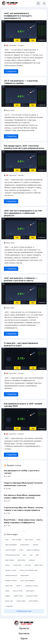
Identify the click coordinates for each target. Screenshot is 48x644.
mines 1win (17, 565)
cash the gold (10, 550)
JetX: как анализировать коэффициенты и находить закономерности (18, 16)
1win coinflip (17, 540)
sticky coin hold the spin (29, 570)
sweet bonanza (11, 575)
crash (21, 550)
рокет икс (9, 601)
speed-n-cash (11, 570)
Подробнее (11, 71)
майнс (8, 596)
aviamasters (25, 545)
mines (7, 565)
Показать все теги (24, 611)
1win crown (29, 540)
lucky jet (32, 560)
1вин (39, 540)
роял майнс (34, 601)
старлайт (9, 606)
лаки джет (30, 591)
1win (7, 540)
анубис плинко (11, 580)
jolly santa (21, 560)
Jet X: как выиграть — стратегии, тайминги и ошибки (21, 82)
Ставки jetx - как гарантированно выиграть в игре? (21, 344)
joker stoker (10, 560)
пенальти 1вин (32, 596)
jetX (37, 555)
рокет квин (21, 601)
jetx (31, 555)
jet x (25, 555)
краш (7, 591)
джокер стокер (32, 586)
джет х (19, 586)
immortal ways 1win (12, 555)
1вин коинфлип (11, 545)
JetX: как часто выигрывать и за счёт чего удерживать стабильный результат (23, 213)
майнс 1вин (18, 596)
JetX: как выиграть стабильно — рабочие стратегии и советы (21, 279)
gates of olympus (33, 550)
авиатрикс (25, 575)
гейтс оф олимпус (28, 580)
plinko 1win (39, 565)
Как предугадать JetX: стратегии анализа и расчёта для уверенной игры (24, 147)
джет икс (9, 586)
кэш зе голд (18, 591)
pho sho (28, 565)
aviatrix (36, 545)
